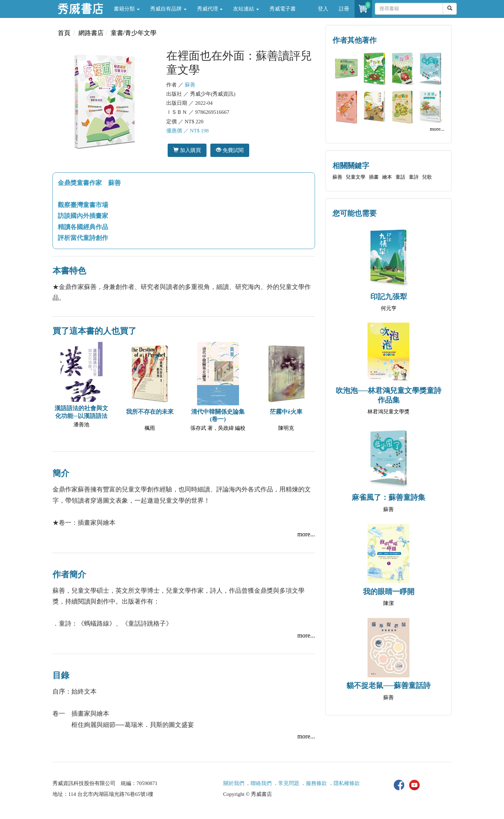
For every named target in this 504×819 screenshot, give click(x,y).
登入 (323, 9)
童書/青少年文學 (134, 33)
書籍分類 (127, 9)
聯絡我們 (261, 783)
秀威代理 (210, 9)
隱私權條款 (347, 783)
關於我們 (234, 783)
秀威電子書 (283, 9)
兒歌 (427, 177)
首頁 (64, 33)
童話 (400, 177)
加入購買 (187, 150)
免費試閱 (230, 150)
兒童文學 (356, 177)
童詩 (414, 177)
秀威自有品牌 (168, 9)
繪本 (387, 177)
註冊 (344, 9)
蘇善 (190, 85)
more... (306, 534)
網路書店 (91, 33)
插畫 (374, 177)
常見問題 (289, 783)
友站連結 (246, 9)
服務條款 (316, 783)
